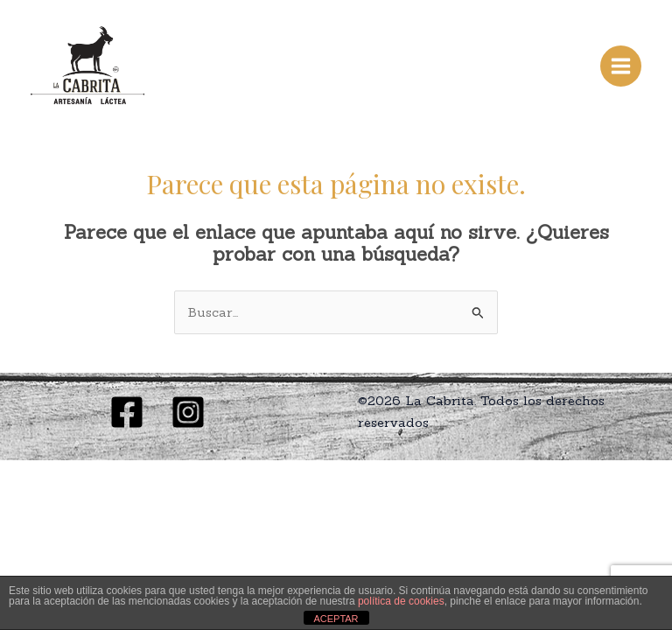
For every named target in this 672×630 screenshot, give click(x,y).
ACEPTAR (336, 619)
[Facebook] (127, 412)
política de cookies (401, 601)
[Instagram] (188, 412)
